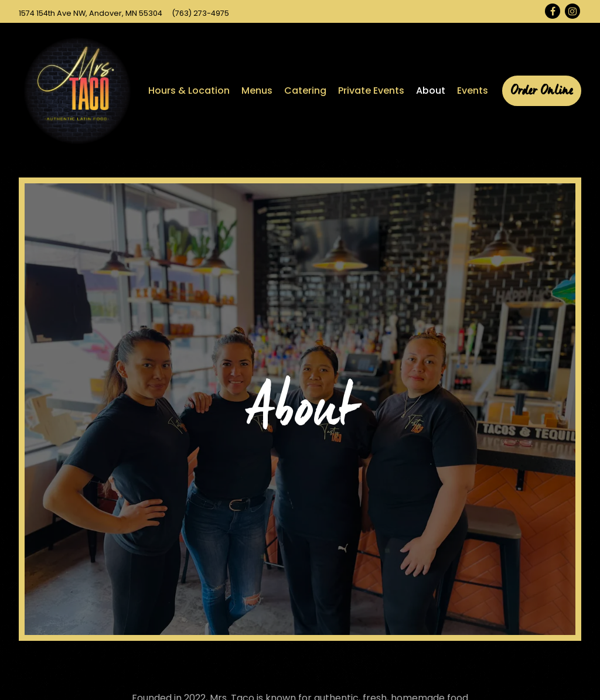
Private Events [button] (371, 91)
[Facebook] (553, 11)
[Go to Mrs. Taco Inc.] (91, 13)
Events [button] (473, 91)
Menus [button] (257, 91)
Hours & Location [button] (189, 91)
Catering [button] (305, 91)
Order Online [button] (542, 91)
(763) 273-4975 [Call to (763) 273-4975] (200, 13)
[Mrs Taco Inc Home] (77, 91)
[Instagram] (572, 11)
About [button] (431, 91)
